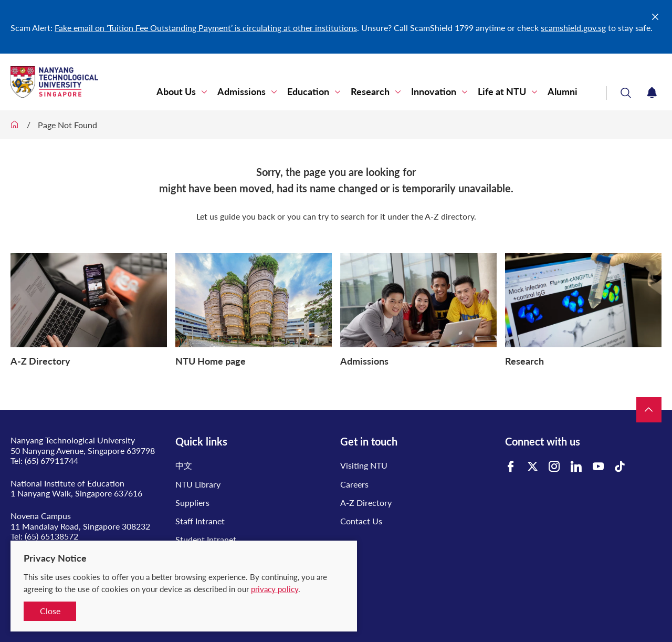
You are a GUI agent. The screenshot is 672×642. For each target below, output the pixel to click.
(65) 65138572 (51, 536)
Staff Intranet (200, 521)
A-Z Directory (366, 503)
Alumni (563, 92)
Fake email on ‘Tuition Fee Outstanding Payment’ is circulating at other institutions (206, 28)
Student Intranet (206, 539)
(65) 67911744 (51, 460)
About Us (176, 92)
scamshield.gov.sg (573, 28)
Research (370, 92)
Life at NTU (502, 92)
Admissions (241, 92)
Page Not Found (67, 125)
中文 (184, 465)
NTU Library (198, 484)
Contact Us (361, 521)
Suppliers (192, 503)
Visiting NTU (364, 465)
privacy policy (275, 589)
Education (308, 92)
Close (50, 611)
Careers (354, 484)
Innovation (434, 92)
